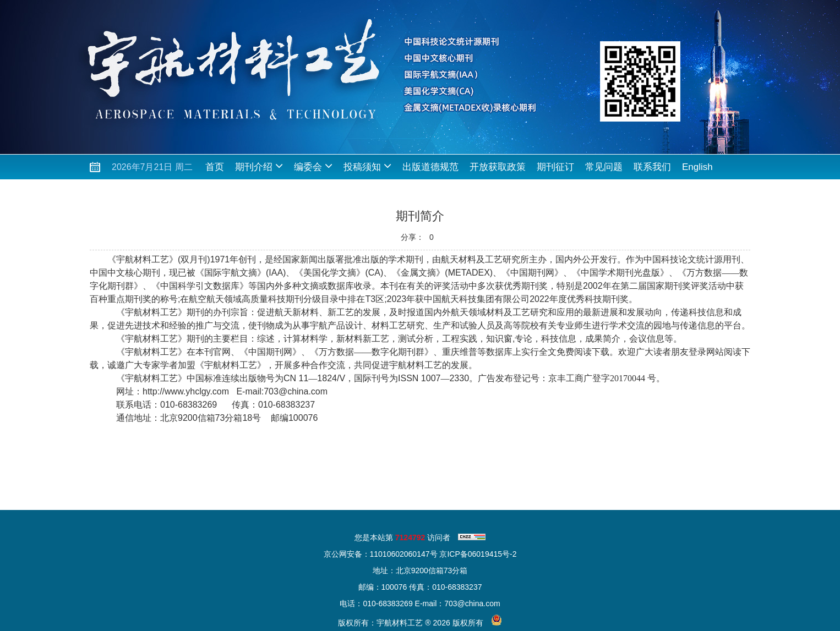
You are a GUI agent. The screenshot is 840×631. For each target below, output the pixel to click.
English (697, 167)
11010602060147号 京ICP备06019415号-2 (443, 554)
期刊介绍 (259, 166)
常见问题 (604, 167)
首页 (215, 167)
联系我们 (652, 167)
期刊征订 (555, 167)
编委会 (313, 166)
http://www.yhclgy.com (186, 391)
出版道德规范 (430, 167)
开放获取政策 (498, 167)
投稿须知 (367, 166)
